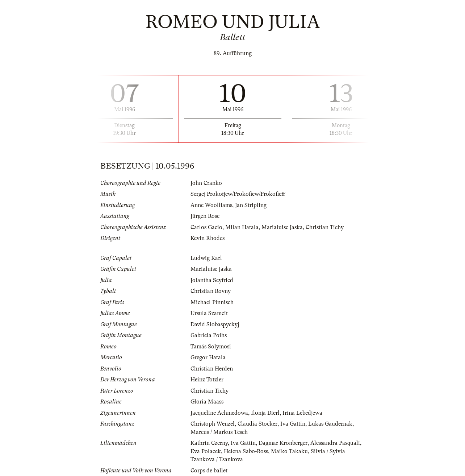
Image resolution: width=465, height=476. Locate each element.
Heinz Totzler (207, 380)
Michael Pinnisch (212, 302)
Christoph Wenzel (213, 424)
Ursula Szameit (209, 313)
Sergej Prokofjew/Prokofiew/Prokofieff (238, 194)
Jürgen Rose (205, 216)
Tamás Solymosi (211, 347)
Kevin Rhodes (208, 238)
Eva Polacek (206, 451)
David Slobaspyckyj (215, 324)
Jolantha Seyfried (212, 280)
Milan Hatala (242, 227)
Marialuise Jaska (282, 227)
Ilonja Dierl (265, 413)
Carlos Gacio (206, 227)
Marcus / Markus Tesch (219, 432)
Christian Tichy (325, 227)
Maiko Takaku (289, 451)
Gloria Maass (207, 402)
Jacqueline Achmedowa (219, 413)
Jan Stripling (251, 205)
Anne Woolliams (211, 205)
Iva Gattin (293, 424)
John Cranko (206, 183)
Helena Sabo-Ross (246, 451)
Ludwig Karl (206, 258)
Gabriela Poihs (209, 335)
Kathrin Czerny (209, 443)
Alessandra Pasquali (335, 443)
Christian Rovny (211, 291)
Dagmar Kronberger (283, 443)
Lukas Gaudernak (330, 424)
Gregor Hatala (208, 357)
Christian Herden (212, 369)
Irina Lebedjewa (302, 413)
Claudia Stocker (257, 424)
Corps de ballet (209, 471)
